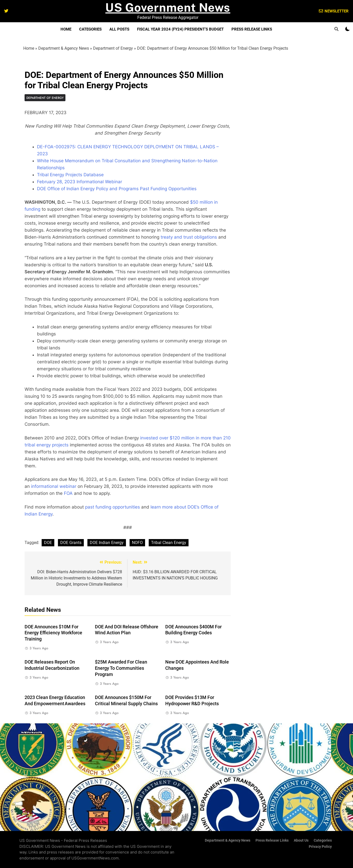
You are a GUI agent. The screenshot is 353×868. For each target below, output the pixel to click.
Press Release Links (252, 29)
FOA (68, 493)
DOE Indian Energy (107, 543)
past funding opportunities (112, 507)
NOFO (137, 543)
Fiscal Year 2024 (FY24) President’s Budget (180, 29)
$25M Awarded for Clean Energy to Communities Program (121, 668)
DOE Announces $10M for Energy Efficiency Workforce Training (53, 633)
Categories (90, 29)
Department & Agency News (64, 48)
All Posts (119, 29)
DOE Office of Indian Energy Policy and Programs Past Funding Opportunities (117, 189)
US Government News (168, 7)
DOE (48, 543)
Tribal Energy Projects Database (70, 175)
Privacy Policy (320, 847)
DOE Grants (71, 543)
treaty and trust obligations (189, 237)
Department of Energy (113, 48)
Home (66, 29)
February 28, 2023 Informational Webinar (80, 182)
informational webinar (54, 486)
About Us (301, 840)
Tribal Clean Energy (169, 543)
